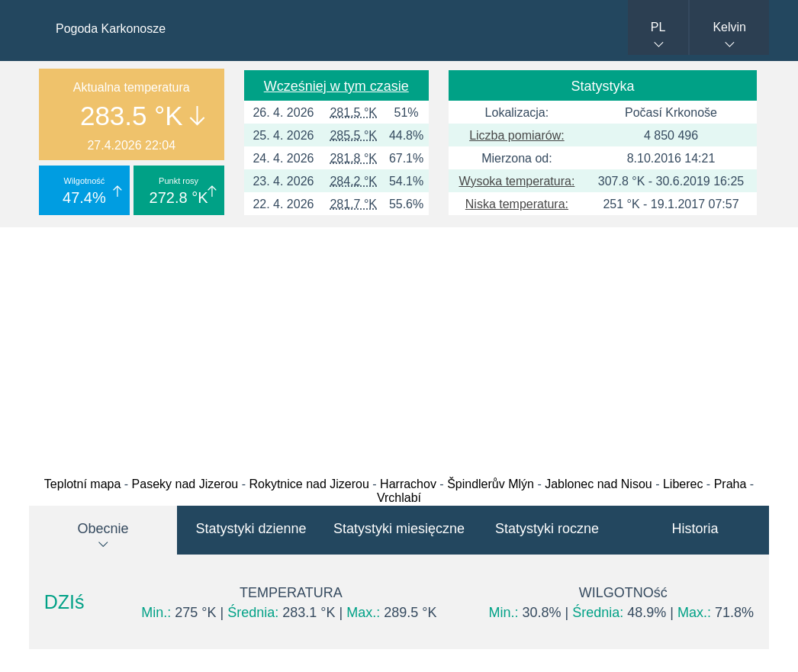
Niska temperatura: (517, 204)
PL (658, 27)
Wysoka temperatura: (516, 181)
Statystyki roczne (547, 529)
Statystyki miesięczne (399, 529)
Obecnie (103, 529)
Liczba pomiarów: (517, 135)
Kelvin (729, 27)
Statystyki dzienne (251, 529)
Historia (695, 529)
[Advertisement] (399, 348)
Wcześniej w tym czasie (336, 86)
